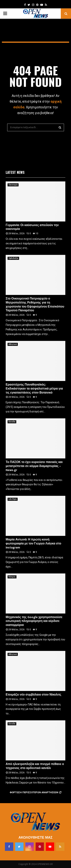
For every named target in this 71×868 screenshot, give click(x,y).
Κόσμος (12, 577)
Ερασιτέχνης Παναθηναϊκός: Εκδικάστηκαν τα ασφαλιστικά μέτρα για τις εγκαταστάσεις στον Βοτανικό (34, 389)
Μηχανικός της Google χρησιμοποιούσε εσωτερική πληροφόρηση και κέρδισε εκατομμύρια (34, 621)
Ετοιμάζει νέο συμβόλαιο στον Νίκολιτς (34, 695)
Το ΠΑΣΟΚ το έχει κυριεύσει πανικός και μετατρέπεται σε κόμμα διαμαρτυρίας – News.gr (34, 466)
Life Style (13, 499)
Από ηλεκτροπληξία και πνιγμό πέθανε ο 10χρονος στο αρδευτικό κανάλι (35, 766)
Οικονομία (13, 185)
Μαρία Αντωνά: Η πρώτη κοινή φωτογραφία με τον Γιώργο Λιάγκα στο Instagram (33, 544)
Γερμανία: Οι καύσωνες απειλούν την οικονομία (32, 227)
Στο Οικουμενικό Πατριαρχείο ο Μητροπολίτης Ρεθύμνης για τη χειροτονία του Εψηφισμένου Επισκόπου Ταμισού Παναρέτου (35, 305)
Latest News (15, 172)
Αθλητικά (13, 344)
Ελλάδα (12, 422)
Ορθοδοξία (13, 258)
